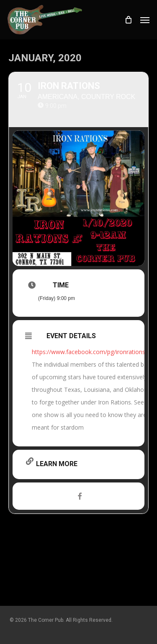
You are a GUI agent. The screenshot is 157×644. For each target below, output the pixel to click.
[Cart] (128, 20)
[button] (145, 20)
